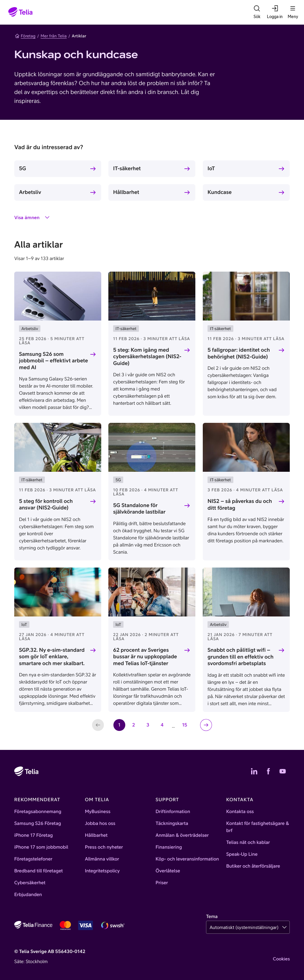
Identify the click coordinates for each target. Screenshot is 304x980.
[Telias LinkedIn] (254, 771)
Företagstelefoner (33, 859)
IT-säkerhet (127, 168)
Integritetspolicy (102, 871)
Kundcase (220, 192)
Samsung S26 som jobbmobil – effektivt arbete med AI (53, 361)
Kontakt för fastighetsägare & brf (258, 827)
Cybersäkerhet (30, 883)
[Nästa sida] (206, 725)
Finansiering (169, 847)
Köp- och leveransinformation (187, 859)
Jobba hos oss (100, 823)
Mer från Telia (54, 36)
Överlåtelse (168, 871)
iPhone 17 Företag (34, 835)
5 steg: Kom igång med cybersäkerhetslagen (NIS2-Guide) (147, 356)
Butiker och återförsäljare (253, 866)
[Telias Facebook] (268, 771)
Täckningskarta (172, 823)
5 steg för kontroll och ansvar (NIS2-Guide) (46, 504)
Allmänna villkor (102, 859)
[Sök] (257, 12)
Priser (162, 883)
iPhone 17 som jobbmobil (41, 847)
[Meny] (293, 12)
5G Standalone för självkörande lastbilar (139, 509)
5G (23, 168)
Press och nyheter (104, 847)
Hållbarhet (126, 192)
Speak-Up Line (242, 854)
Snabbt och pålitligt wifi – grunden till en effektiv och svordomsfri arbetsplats (240, 656)
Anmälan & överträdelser (182, 835)
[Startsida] (20, 12)
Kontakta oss (240, 812)
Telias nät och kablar (248, 842)
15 (186, 727)
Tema (212, 917)
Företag (25, 36)
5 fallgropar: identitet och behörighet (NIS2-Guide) (239, 353)
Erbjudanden (28, 895)
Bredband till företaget (39, 871)
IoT (211, 168)
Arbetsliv (30, 192)
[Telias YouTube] (283, 771)
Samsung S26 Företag (38, 823)
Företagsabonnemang (38, 812)
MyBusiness (98, 812)
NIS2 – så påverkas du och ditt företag (240, 504)
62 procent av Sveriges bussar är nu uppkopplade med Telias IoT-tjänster (145, 656)
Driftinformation (173, 812)
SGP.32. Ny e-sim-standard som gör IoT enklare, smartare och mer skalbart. (52, 656)
